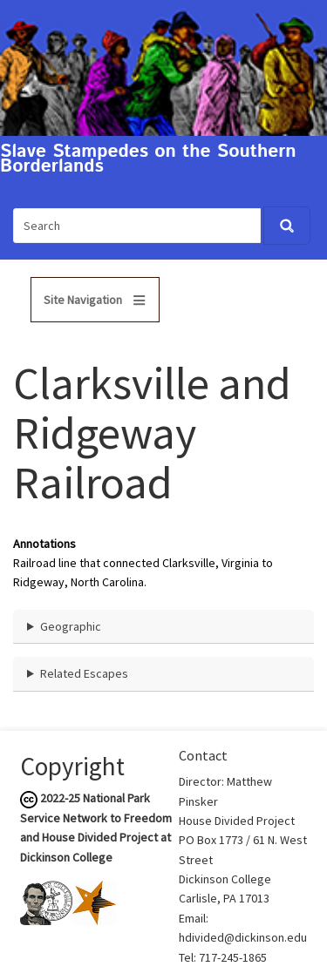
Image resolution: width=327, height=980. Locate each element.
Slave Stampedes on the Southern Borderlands (148, 159)
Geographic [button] (71, 626)
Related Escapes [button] (84, 673)
